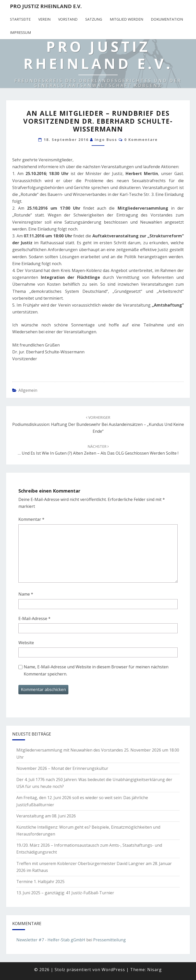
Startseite (20, 19)
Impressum (20, 32)
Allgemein (28, 390)
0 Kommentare (141, 140)
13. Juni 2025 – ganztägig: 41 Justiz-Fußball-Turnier (65, 893)
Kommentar (31, 519)
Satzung (94, 19)
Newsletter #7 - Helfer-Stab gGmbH (51, 940)
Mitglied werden (126, 19)
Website (26, 643)
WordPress (113, 970)
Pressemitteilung (109, 940)
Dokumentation (167, 19)
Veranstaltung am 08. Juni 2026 (46, 816)
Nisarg (155, 970)
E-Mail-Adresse (34, 618)
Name (26, 594)
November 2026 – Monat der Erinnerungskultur (62, 768)
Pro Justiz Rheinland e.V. (46, 6)
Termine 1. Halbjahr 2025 (40, 882)
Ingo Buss (106, 140)
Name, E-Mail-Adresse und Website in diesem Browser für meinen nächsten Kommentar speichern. (96, 670)
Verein (44, 19)
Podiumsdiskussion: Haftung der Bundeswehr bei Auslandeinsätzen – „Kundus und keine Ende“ (98, 424)
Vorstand (68, 19)
